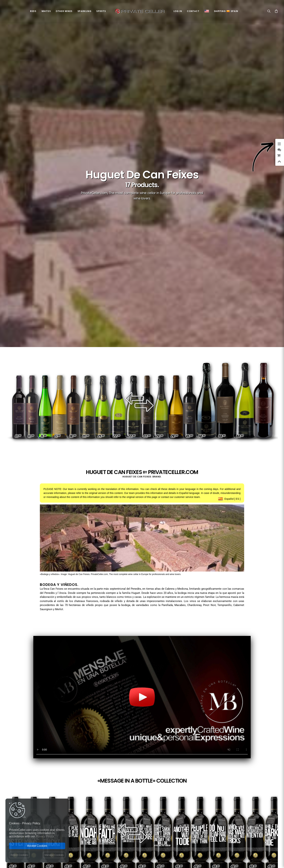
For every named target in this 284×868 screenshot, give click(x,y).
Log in (178, 11)
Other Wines (64, 11)
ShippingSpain (226, 11)
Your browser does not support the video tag (142, 697)
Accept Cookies (37, 846)
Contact (193, 11)
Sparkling (84, 11)
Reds (33, 11)
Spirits (101, 11)
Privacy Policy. (45, 836)
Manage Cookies (54, 855)
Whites (46, 11)
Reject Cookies (19, 855)
